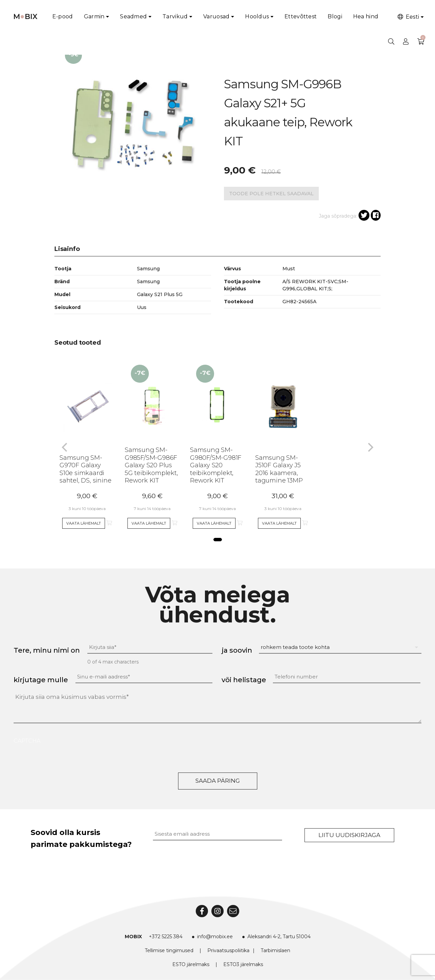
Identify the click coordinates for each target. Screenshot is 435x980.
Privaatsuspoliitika (228, 950)
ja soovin (237, 650)
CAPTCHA (27, 741)
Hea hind (366, 16)
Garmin (94, 16)
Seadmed (133, 16)
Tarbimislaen (275, 950)
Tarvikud (175, 16)
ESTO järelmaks (191, 964)
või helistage (244, 680)
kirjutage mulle (41, 680)
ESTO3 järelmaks (243, 964)
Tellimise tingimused (169, 950)
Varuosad (216, 16)
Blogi (335, 16)
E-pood (63, 16)
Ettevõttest (301, 16)
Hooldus (257, 16)
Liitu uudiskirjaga (349, 835)
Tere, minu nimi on (47, 650)
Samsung (148, 282)
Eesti (408, 17)
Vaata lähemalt (84, 523)
